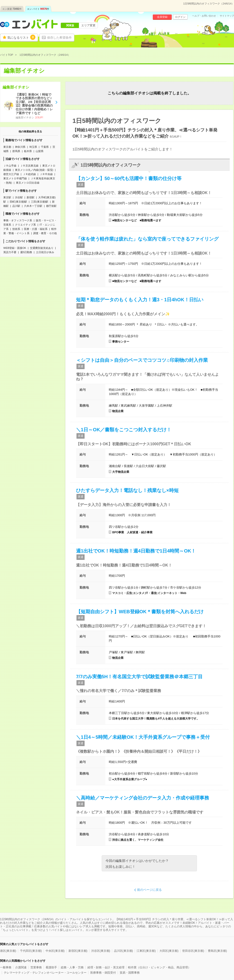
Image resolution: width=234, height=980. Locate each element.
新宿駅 (31, 197)
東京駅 (7, 197)
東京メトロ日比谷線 (28, 183)
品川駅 (16, 206)
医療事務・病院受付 (103, 973)
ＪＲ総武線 (29, 174)
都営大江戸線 (11, 174)
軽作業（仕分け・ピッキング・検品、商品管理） (159, 967)
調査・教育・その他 (45, 233)
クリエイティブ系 (25, 225)
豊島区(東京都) (217, 951)
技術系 (16, 229)
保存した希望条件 (59, 38)
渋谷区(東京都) (101, 951)
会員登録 (162, 17)
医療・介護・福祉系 (36, 229)
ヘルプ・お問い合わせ (204, 16)
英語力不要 (10, 252)
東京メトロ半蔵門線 (15, 178)
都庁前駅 (51, 206)
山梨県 (40, 151)
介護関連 (21, 967)
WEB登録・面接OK (15, 248)
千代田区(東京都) (31, 951)
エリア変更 (88, 25)
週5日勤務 (26, 252)
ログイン (180, 17)
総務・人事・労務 (72, 967)
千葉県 (45, 147)
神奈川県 (20, 147)
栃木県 (28, 151)
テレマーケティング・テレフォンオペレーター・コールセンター (45, 973)
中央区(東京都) (55, 951)
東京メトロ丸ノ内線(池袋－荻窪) (34, 170)
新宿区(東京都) (78, 951)
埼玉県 (33, 147)
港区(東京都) (8, 951)
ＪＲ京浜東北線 (29, 166)
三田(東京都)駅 (40, 202)
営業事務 (36, 967)
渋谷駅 (19, 197)
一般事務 (6, 967)
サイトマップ (227, 16)
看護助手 (51, 967)
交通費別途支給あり (42, 248)
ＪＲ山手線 (10, 166)
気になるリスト (21, 37)
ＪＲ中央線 (46, 174)
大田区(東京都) (169, 951)
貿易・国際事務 (130, 973)
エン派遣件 (12, 9)
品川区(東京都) (124, 951)
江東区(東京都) (146, 951)
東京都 (7, 147)
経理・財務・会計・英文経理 (106, 967)
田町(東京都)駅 (18, 202)
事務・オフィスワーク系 (18, 220)
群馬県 (16, 151)
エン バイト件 (38, 9)
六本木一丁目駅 (33, 206)
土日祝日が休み (45, 252)
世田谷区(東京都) (193, 951)
